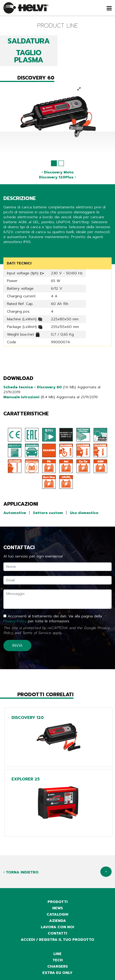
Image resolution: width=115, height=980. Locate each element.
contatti (57, 933)
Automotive (15, 513)
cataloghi (57, 914)
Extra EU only (57, 973)
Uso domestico (84, 513)
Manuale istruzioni (21, 397)
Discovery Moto (57, 172)
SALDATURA (29, 41)
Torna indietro (21, 872)
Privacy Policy (15, 621)
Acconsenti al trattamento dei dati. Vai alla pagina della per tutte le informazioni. (53, 619)
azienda (58, 921)
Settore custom (48, 513)
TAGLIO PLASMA (29, 56)
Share (8, 250)
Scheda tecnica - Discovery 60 (33, 387)
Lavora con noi (57, 927)
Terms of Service (37, 633)
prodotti (58, 902)
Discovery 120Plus (57, 177)
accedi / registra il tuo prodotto (57, 940)
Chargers (58, 966)
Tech (58, 960)
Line (57, 954)
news (58, 908)
